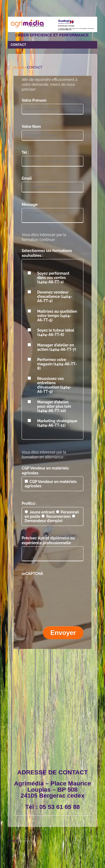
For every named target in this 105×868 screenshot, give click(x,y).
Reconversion (56, 518)
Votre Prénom (34, 100)
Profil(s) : (29, 505)
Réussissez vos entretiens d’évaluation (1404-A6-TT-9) (54, 387)
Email (27, 178)
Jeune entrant (40, 514)
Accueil (19, 67)
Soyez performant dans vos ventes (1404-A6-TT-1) (53, 279)
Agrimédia (25, 844)
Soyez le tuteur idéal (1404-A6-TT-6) (56, 334)
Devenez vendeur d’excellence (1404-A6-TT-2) (55, 298)
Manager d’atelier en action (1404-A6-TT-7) (57, 349)
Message (30, 205)
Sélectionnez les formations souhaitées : (47, 255)
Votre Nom (31, 127)
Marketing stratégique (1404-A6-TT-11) (57, 425)
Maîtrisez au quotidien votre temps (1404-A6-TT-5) (57, 317)
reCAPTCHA (32, 577)
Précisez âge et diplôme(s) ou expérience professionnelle (48, 542)
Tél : (25, 152)
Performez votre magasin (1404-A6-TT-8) (57, 366)
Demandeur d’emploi (50, 520)
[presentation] (63, 591)
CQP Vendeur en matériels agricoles (45, 472)
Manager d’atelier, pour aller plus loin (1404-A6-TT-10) (54, 408)
